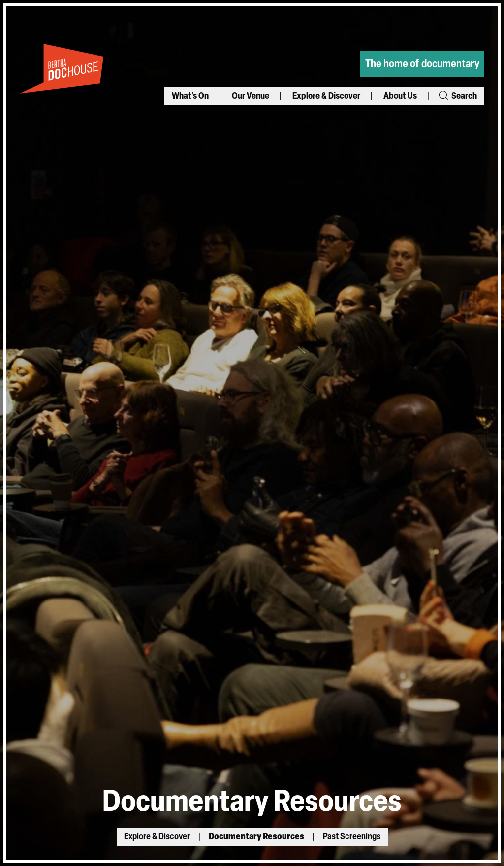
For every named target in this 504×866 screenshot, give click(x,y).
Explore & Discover (326, 96)
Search (457, 96)
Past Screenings (352, 837)
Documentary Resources (256, 837)
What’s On (190, 96)
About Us (400, 96)
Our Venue (251, 96)
